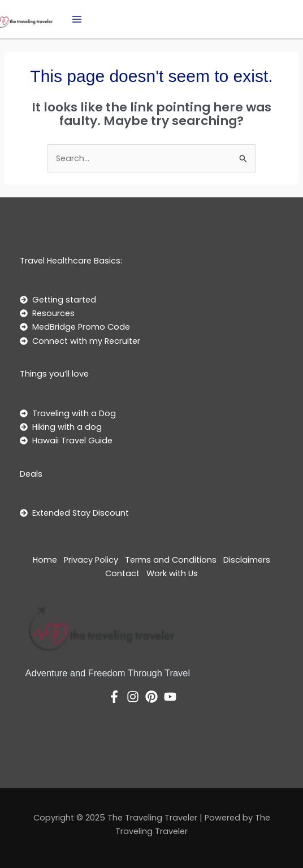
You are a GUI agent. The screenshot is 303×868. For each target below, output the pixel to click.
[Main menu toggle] (77, 19)
